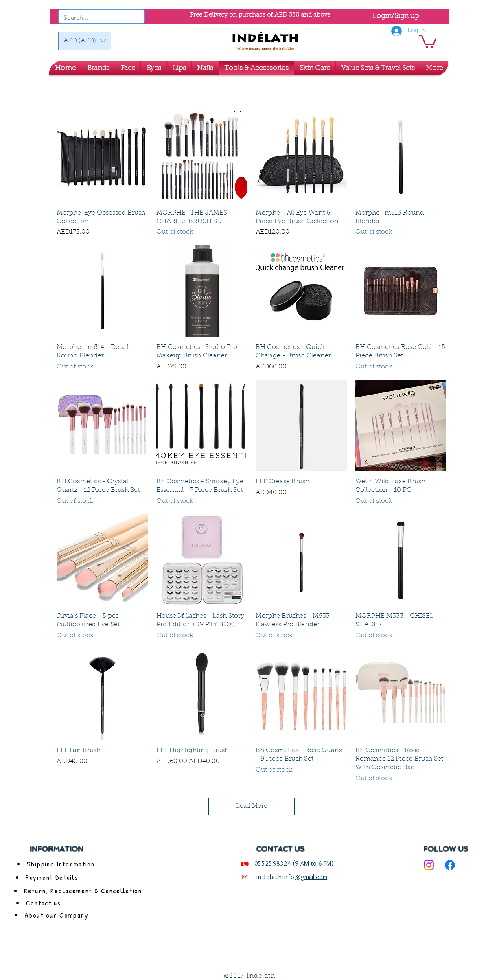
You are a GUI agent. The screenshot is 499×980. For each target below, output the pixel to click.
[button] (85, 41)
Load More (252, 806)
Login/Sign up (396, 16)
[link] (428, 41)
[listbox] (85, 41)
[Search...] (91, 18)
